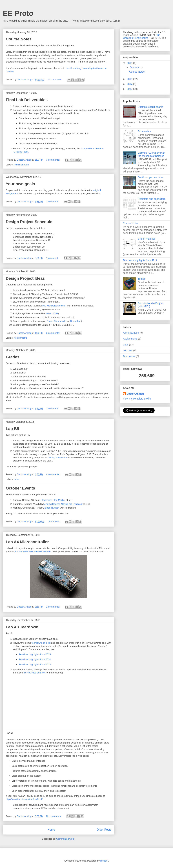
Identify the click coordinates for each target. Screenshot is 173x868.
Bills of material (146, 239)
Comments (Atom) (66, 839)
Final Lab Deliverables (27, 100)
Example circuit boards (151, 107)
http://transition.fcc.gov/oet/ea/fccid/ (24, 799)
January (135, 67)
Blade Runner (52, 508)
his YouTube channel (34, 673)
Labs (17, 479)
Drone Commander (57, 321)
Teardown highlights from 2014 (35, 659)
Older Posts (104, 830)
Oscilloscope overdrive (151, 177)
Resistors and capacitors (152, 199)
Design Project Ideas (25, 278)
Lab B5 (12, 429)
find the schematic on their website (33, 551)
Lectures (128, 350)
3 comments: (53, 160)
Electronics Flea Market (53, 500)
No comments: (54, 816)
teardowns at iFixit (41, 643)
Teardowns (129, 356)
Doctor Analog (135, 394)
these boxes (52, 313)
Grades (13, 357)
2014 (130, 84)
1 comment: (53, 201)
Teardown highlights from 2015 (35, 654)
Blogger (104, 861)
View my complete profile (137, 399)
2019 (130, 63)
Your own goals (20, 184)
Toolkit (141, 279)
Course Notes (19, 39)
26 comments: (55, 79)
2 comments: (53, 607)
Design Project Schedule (29, 222)
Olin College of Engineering (142, 36)
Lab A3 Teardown (22, 627)
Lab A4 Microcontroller (27, 542)
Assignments (21, 338)
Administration (21, 165)
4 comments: (53, 474)
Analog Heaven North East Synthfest (63, 504)
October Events (20, 488)
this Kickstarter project (54, 306)
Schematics (144, 131)
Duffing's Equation (57, 457)
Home (51, 830)
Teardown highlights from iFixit (140, 260)
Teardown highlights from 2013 (35, 664)
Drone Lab (76, 321)
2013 (130, 89)
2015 (130, 79)
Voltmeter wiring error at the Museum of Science (151, 154)
